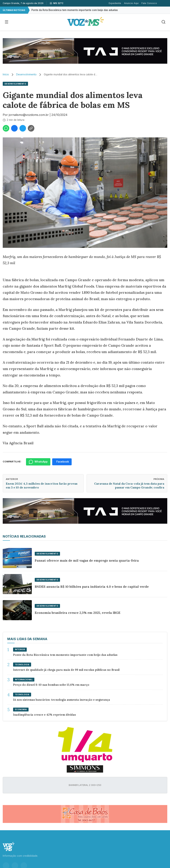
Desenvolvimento (26, 74)
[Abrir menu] (7, 22)
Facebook (63, 462)
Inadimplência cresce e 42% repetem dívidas (44, 715)
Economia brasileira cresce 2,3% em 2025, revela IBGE (78, 613)
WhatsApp (38, 462)
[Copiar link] (31, 128)
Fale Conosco (149, 3)
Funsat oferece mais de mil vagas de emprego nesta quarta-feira (87, 560)
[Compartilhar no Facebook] (14, 128)
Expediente (115, 3)
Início (6, 74)
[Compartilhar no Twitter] (23, 128)
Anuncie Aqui (131, 3)
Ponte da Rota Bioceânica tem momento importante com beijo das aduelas (75, 10)
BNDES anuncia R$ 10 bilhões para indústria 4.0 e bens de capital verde (92, 587)
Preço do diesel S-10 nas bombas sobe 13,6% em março (51, 685)
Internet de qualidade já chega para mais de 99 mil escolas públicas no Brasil (66, 670)
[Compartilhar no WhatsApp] (6, 128)
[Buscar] (163, 22)
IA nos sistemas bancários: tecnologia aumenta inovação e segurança (62, 700)
